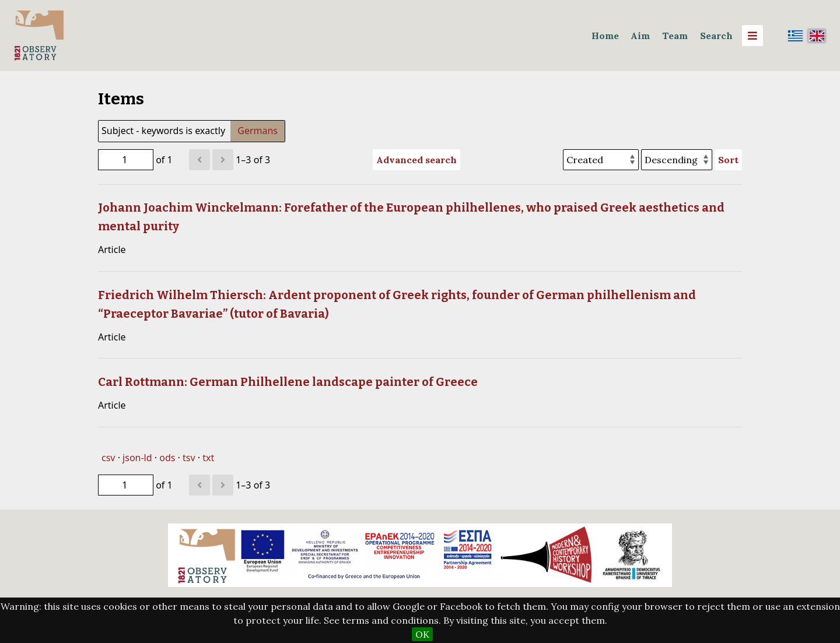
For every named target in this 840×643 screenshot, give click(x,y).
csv (108, 458)
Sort (728, 160)
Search (716, 36)
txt (208, 458)
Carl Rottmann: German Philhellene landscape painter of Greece (288, 382)
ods (167, 458)
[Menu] (752, 36)
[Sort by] (601, 160)
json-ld (137, 458)
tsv (189, 458)
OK (422, 634)
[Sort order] (677, 160)
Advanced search (416, 160)
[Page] (126, 160)
